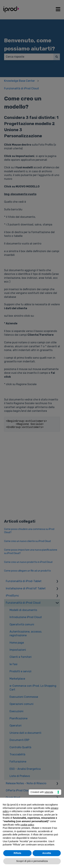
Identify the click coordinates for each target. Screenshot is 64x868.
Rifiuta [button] (17, 853)
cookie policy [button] (27, 825)
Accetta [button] (47, 853)
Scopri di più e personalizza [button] (32, 861)
